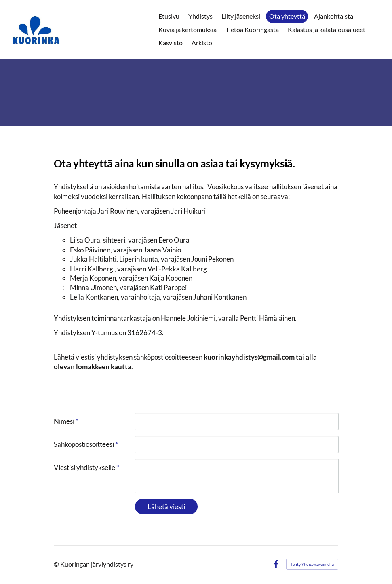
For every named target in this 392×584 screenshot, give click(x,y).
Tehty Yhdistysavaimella (312, 564)
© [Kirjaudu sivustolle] (57, 564)
